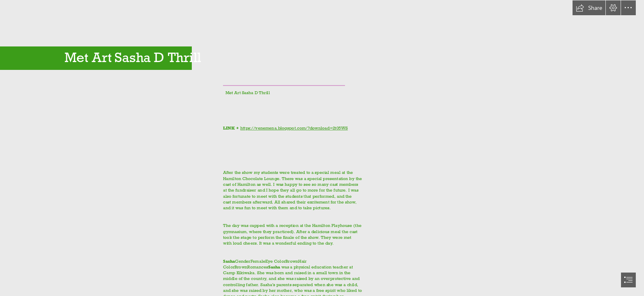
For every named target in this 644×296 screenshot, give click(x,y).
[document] (322, 148)
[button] (589, 8)
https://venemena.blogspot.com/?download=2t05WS (294, 128)
